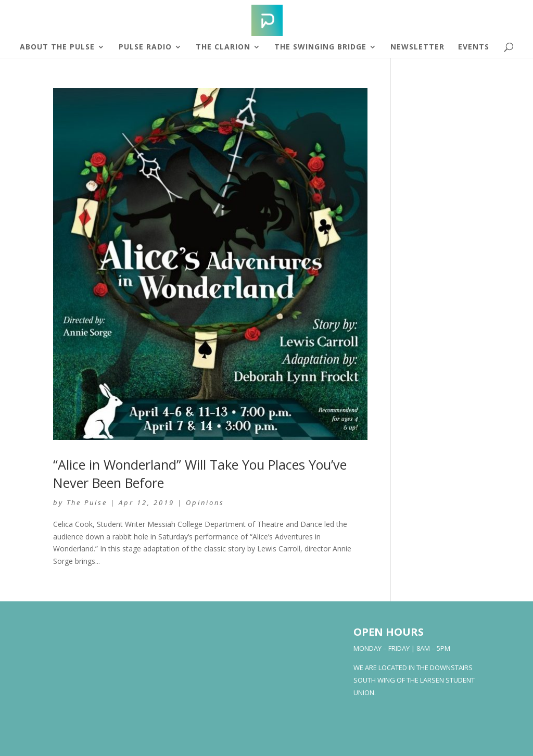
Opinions (205, 502)
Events (474, 47)
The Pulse (87, 502)
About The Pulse (57, 47)
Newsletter (417, 47)
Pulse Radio (145, 47)
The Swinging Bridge (320, 47)
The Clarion (223, 47)
